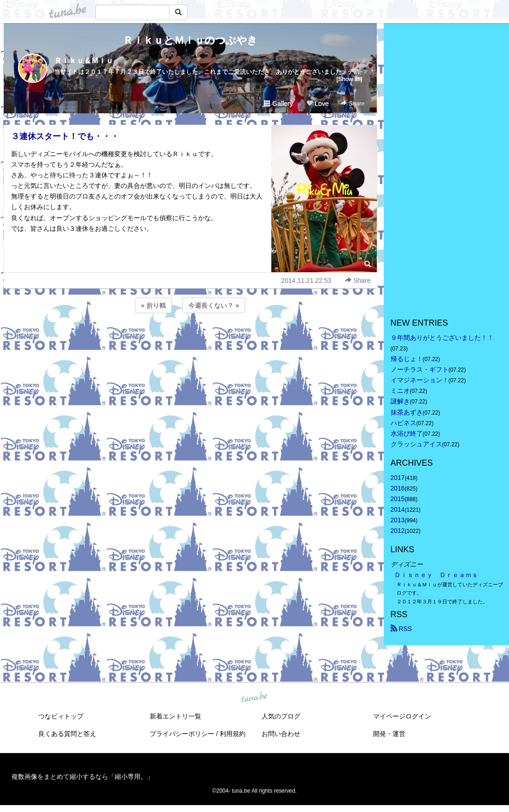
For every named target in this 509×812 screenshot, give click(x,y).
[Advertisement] (190, 340)
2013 (398, 520)
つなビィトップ (61, 716)
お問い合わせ (281, 734)
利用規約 (233, 734)
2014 (398, 509)
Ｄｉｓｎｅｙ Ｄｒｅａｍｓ (436, 575)
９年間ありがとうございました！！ (442, 338)
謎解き (400, 401)
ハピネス (404, 423)
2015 (398, 499)
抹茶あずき (407, 412)
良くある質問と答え (67, 734)
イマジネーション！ (420, 380)
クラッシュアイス (416, 444)
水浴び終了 (407, 433)
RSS (401, 629)
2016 (398, 488)
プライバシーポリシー (182, 734)
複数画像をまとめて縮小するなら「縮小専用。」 (82, 777)
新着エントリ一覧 (176, 716)
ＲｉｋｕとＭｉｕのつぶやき (190, 40)
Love (317, 104)
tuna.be (254, 697)
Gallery (278, 104)
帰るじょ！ (407, 359)
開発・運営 (389, 734)
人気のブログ (281, 716)
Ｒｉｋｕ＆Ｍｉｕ (84, 61)
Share (353, 103)
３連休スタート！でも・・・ (65, 136)
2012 (398, 531)
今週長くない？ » (214, 305)
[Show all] (349, 79)
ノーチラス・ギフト (420, 369)
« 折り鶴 (153, 305)
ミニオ (400, 391)
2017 (398, 478)
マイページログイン (402, 716)
